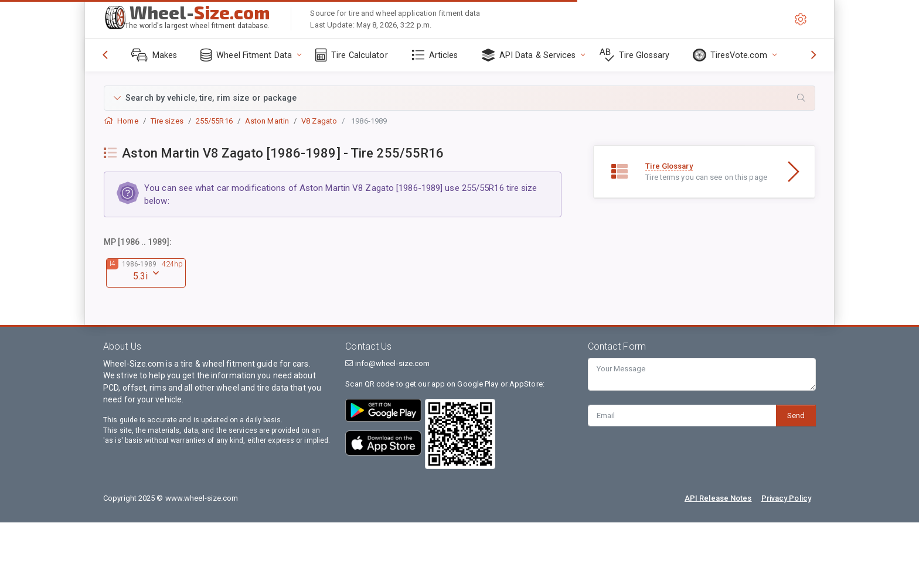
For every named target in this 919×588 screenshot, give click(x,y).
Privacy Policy (786, 498)
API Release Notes (718, 498)
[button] (459, 98)
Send (796, 416)
